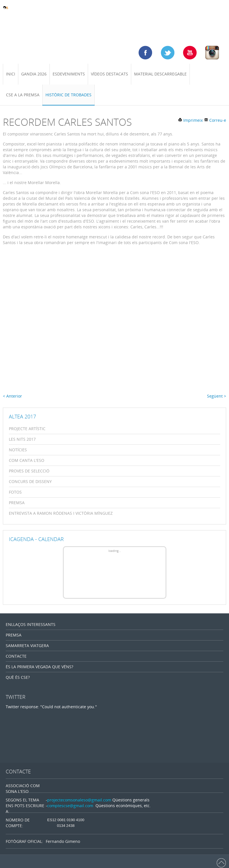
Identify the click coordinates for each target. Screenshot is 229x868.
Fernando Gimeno (63, 841)
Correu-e (215, 120)
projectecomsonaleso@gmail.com (79, 800)
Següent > (217, 396)
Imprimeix (190, 120)
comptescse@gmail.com (70, 806)
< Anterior (12, 396)
